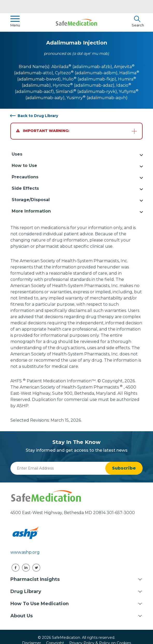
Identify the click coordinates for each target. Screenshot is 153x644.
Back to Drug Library (38, 116)
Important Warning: (43, 131)
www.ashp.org (25, 552)
